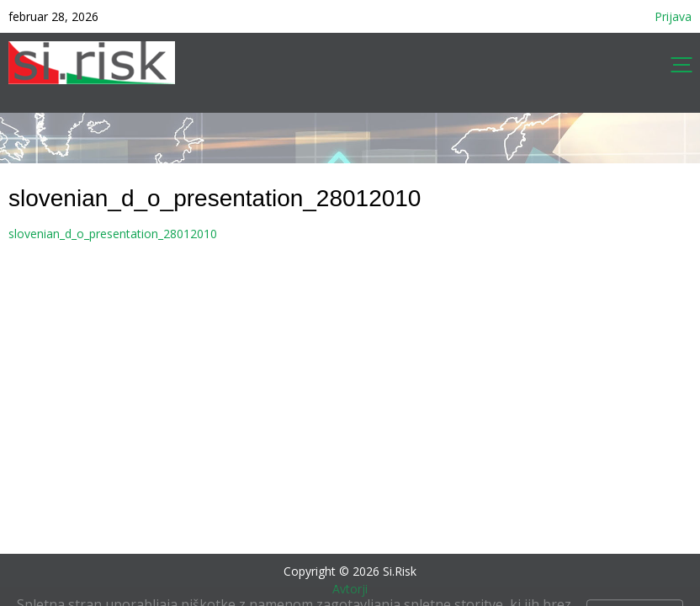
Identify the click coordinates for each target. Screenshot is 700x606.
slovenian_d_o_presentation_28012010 (113, 234)
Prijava (673, 16)
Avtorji (350, 589)
